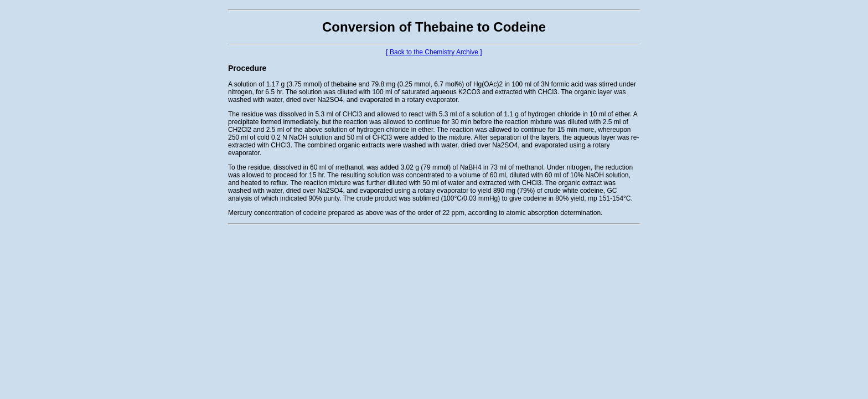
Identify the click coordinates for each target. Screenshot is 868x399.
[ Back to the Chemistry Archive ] (434, 52)
